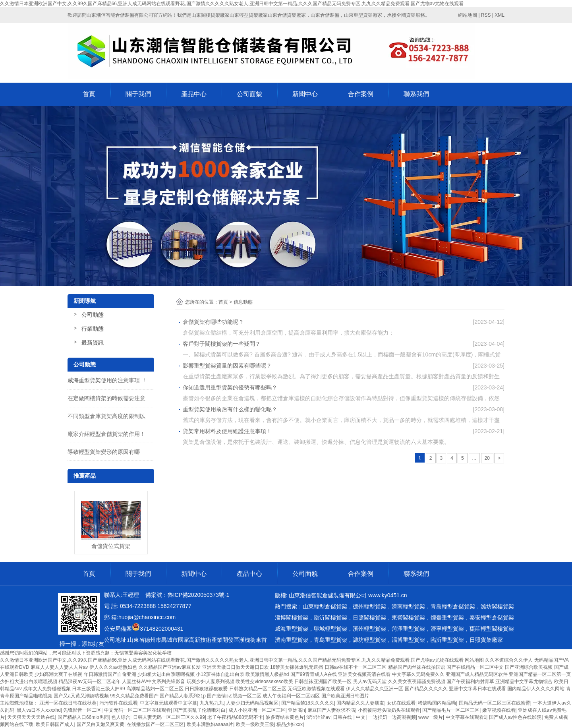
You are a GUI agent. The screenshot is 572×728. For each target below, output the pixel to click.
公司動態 (93, 315)
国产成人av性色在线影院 (515, 717)
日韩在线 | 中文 (349, 717)
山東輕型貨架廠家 (249, 15)
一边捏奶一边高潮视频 (392, 717)
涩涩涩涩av (318, 717)
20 (487, 458)
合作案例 (361, 94)
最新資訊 (93, 343)
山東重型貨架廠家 (363, 15)
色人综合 (121, 717)
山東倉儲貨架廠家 (287, 15)
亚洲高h (297, 710)
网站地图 (474, 660)
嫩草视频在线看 (499, 710)
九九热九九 (212, 703)
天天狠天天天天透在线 (31, 717)
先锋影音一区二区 (82, 710)
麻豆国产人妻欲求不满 (331, 710)
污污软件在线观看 (118, 703)
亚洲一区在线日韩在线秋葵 (68, 703)
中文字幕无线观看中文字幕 (168, 703)
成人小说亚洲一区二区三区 (257, 710)
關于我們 (138, 94)
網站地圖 (468, 15)
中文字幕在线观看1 (466, 717)
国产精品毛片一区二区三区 (451, 710)
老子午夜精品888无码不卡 (235, 717)
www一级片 (431, 717)
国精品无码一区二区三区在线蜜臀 (495, 703)
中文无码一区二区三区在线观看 (137, 710)
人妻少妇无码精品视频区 (252, 703)
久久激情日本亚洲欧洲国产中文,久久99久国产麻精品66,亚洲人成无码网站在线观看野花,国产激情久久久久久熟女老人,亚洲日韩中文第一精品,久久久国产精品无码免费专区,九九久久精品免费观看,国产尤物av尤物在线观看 (232, 4)
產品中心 (194, 94)
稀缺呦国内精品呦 (437, 703)
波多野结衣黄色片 (285, 717)
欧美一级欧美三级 (255, 724)
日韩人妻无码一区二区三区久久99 (169, 717)
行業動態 (93, 329)
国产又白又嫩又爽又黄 (100, 724)
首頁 (89, 94)
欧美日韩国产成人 (55, 724)
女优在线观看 (401, 703)
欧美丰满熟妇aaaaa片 (210, 724)
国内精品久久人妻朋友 (360, 703)
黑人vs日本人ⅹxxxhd (39, 710)
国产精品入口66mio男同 (83, 717)
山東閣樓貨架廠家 (211, 15)
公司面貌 (249, 94)
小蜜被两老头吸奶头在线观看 (389, 710)
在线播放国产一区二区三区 (155, 724)
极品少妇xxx (290, 724)
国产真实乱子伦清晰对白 (199, 710)
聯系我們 (416, 94)
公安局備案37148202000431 (144, 629)
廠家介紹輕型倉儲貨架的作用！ (106, 434)
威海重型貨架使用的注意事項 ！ (107, 380)
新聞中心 (305, 94)
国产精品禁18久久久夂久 (308, 703)
